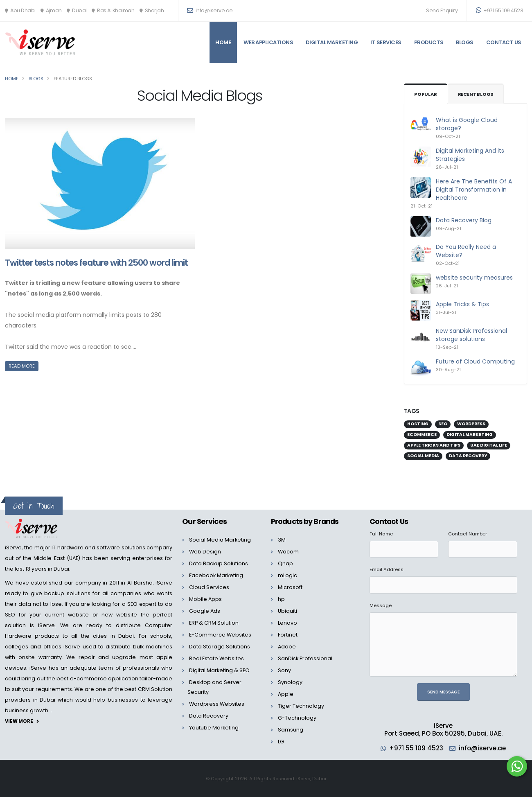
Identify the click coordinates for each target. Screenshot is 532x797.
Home (223, 42)
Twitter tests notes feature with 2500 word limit (96, 263)
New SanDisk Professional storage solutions (471, 335)
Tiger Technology (301, 706)
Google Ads (205, 611)
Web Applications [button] (268, 42)
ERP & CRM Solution (214, 623)
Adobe (287, 647)
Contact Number (468, 534)
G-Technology (297, 718)
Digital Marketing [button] (332, 42)
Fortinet (288, 635)
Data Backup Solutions (219, 563)
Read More (22, 366)
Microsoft (290, 587)
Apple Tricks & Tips (462, 304)
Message (381, 605)
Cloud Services (209, 587)
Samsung (291, 730)
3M (282, 540)
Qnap (285, 563)
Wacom (288, 552)
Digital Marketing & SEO (219, 670)
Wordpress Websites (217, 704)
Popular (426, 94)
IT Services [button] (386, 42)
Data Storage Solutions (220, 647)
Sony (284, 670)
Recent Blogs (476, 94)
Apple (286, 694)
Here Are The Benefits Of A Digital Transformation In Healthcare (474, 190)
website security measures (474, 278)
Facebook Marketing (216, 575)
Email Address (387, 569)
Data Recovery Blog (464, 220)
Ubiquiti (287, 611)
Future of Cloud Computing (475, 361)
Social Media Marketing (220, 540)
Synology (290, 682)
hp (281, 599)
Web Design (205, 552)
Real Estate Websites (216, 658)
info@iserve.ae (482, 748)
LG (281, 742)
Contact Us (504, 42)
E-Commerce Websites (220, 635)
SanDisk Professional (305, 658)
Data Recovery (209, 716)
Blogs (465, 42)
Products (429, 42)
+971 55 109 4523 (499, 10)
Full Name (381, 534)
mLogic (287, 575)
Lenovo (287, 623)
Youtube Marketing (214, 728)
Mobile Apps (205, 599)
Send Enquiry (442, 10)
